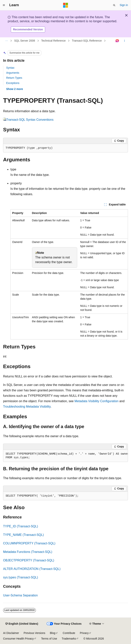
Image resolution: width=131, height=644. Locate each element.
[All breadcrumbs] (6, 41)
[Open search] (114, 5)
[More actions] (125, 41)
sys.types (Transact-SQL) (21, 577)
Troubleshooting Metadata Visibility (27, 407)
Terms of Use (49, 639)
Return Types (14, 78)
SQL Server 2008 (25, 41)
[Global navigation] (4, 5)
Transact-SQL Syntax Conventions (30, 120)
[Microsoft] (66, 5)
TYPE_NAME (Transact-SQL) (23, 535)
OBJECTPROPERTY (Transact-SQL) (29, 560)
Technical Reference (53, 41)
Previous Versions (34, 633)
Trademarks (69, 639)
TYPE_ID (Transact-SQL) (21, 526)
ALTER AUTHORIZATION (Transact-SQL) (32, 569)
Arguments (13, 73)
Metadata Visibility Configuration (96, 401)
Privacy (84, 633)
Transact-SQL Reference (87, 41)
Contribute (69, 633)
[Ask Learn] (117, 41)
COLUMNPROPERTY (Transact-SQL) (29, 543)
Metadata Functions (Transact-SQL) (28, 552)
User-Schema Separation (20, 595)
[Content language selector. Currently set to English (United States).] (22, 624)
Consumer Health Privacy (18, 639)
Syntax (10, 68)
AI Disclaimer (11, 633)
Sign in (124, 5)
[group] (65, 456)
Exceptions (13, 83)
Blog (53, 633)
